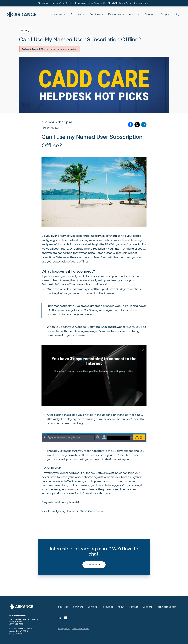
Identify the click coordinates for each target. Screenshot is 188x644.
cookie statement (81, 629)
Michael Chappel (57, 122)
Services (95, 14)
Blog (25, 30)
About (133, 14)
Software (76, 14)
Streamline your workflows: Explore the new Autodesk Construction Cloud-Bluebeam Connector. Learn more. (94, 3)
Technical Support (166, 607)
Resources (115, 14)
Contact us (94, 565)
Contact (150, 14)
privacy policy (64, 629)
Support (165, 14)
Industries (56, 14)
